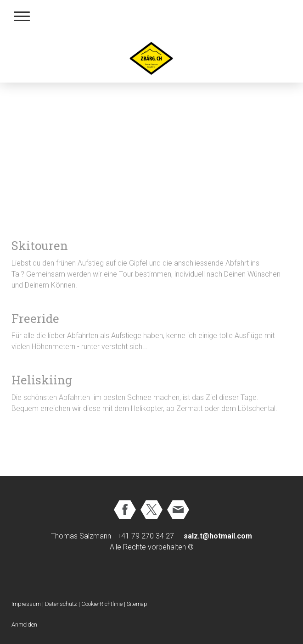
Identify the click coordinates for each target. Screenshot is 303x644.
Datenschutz (61, 604)
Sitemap (137, 604)
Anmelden (24, 625)
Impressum (26, 604)
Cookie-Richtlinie (102, 604)
